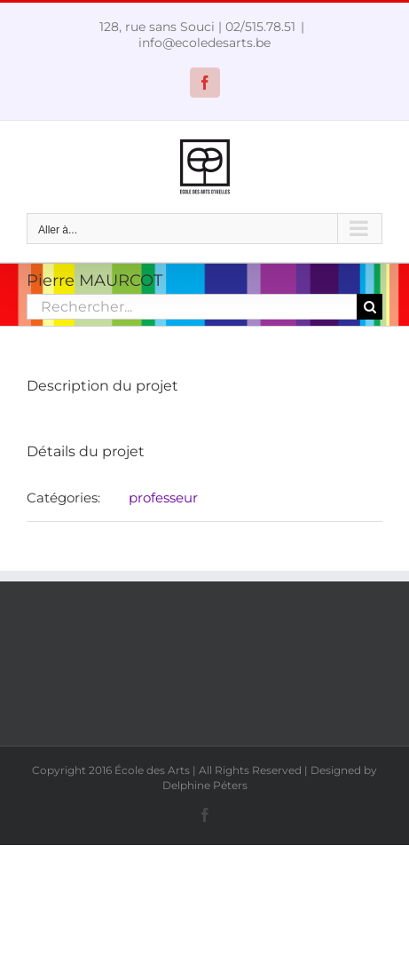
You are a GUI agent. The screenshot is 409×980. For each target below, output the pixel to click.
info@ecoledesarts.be (204, 43)
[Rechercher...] (192, 307)
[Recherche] (370, 307)
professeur (163, 498)
